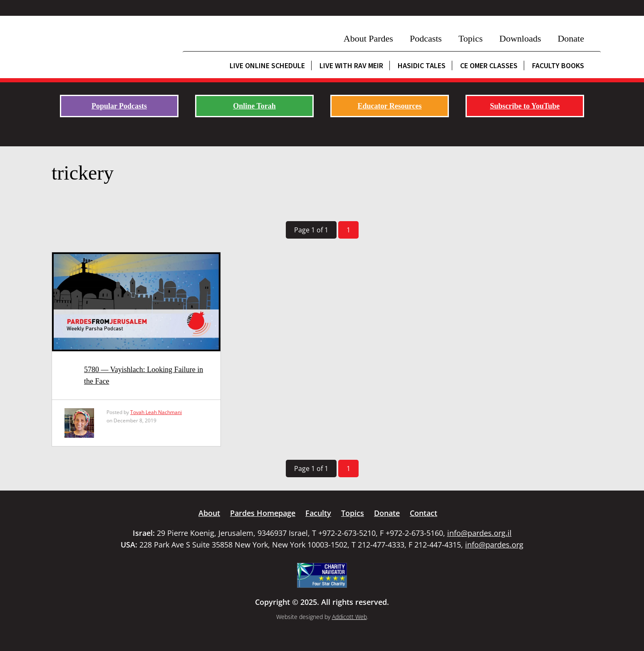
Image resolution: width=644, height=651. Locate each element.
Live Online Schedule (267, 65)
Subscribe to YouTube (525, 106)
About (209, 513)
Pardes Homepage (263, 513)
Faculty (318, 513)
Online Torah (254, 106)
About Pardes (368, 38)
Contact (424, 513)
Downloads (520, 38)
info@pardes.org (494, 545)
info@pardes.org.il (479, 533)
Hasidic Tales (422, 65)
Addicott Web (349, 617)
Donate (571, 38)
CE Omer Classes (489, 65)
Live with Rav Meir (351, 65)
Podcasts (426, 38)
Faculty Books (558, 65)
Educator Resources (390, 106)
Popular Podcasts (119, 106)
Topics (471, 38)
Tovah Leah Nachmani (156, 412)
